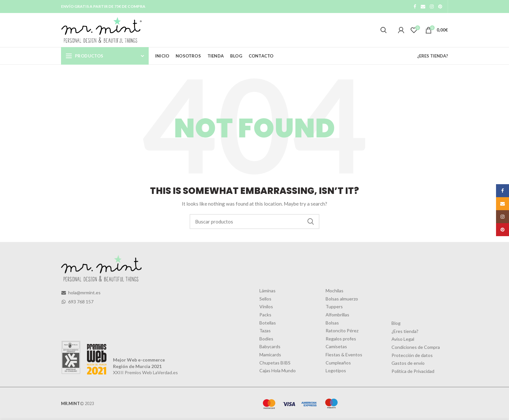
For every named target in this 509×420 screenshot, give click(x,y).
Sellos (265, 299)
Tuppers (334, 306)
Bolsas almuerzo (342, 299)
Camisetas (336, 346)
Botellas (268, 323)
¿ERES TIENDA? (433, 56)
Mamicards (270, 355)
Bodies (266, 339)
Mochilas (335, 291)
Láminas (267, 291)
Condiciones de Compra (416, 347)
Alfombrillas (337, 315)
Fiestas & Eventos (344, 355)
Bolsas (332, 323)
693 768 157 (77, 302)
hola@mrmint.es (81, 293)
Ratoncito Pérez (342, 331)
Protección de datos (412, 355)
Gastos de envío (408, 363)
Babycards (270, 346)
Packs (265, 315)
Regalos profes (341, 339)
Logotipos (336, 370)
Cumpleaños (338, 363)
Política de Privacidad (413, 371)
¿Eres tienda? (405, 331)
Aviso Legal (403, 339)
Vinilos (266, 306)
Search (311, 222)
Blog (396, 323)
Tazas (265, 331)
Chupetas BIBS (275, 363)
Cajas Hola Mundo (278, 370)
